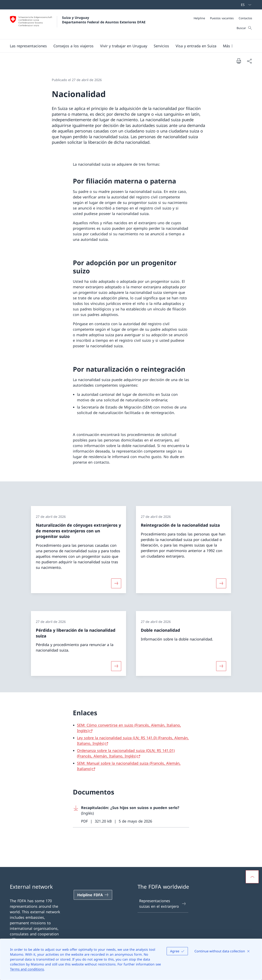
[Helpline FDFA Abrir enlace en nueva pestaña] (93, 895)
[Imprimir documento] (239, 61)
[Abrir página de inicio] (78, 24)
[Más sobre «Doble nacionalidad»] (221, 666)
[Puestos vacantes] (222, 18)
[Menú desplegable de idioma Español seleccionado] (245, 5)
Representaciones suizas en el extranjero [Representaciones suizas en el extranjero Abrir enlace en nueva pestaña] (163, 904)
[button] (28, 46)
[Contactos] (245, 18)
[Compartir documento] (249, 61)
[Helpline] (199, 18)
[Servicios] (161, 46)
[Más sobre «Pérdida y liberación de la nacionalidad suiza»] (116, 666)
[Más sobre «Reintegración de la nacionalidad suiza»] (221, 583)
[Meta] (223, 18)
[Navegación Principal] (128, 46)
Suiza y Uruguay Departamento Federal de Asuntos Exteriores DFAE (104, 20)
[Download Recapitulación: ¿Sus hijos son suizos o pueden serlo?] (131, 815)
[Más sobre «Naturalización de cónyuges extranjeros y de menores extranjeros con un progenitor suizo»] (116, 583)
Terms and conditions (27, 969)
